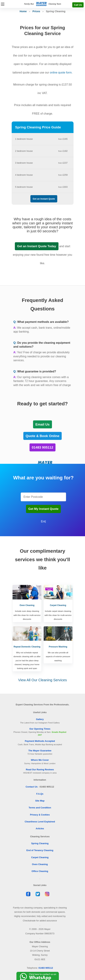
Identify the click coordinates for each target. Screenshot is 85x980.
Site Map (40, 801)
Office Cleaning (40, 871)
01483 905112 (43, 447)
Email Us (42, 424)
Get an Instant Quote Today (37, 246)
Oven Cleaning (40, 864)
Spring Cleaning (40, 843)
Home (23, 11)
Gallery (40, 719)
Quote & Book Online (42, 436)
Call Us (78, 5)
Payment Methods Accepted (40, 741)
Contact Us (32, 787)
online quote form (61, 73)
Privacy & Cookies (40, 815)
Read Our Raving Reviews (40, 770)
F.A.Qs (40, 794)
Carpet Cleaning (40, 857)
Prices (36, 11)
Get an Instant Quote (44, 199)
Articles (40, 829)
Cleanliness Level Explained (40, 822)
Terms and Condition (40, 808)
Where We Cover (40, 760)
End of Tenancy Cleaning (40, 850)
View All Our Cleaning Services (42, 680)
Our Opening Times (40, 729)
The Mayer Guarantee (40, 751)
